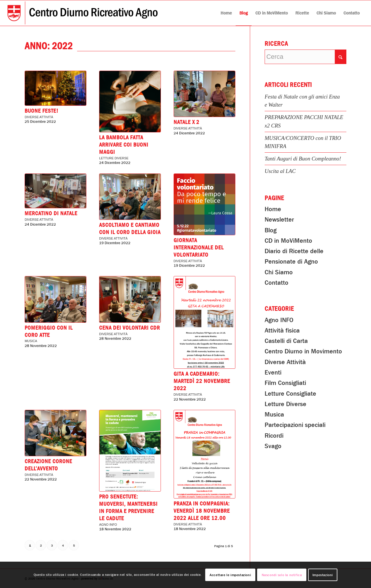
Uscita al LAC (280, 171)
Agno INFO (108, 525)
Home (273, 209)
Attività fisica (282, 330)
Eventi (273, 372)
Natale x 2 (187, 122)
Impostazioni (323, 575)
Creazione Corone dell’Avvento (48, 465)
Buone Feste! (41, 111)
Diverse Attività (39, 117)
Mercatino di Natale (51, 213)
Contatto (277, 283)
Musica (31, 341)
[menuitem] (226, 13)
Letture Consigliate (290, 394)
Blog (271, 230)
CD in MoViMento (288, 241)
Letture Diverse (114, 158)
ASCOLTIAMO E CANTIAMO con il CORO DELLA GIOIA (130, 229)
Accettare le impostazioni (230, 575)
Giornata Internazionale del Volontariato (199, 248)
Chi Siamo (279, 272)
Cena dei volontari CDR (130, 328)
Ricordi (274, 436)
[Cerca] (305, 57)
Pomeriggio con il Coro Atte (49, 332)
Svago (273, 446)
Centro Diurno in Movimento (303, 351)
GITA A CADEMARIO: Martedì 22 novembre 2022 (202, 381)
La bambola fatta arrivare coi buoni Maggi (124, 145)
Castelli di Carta (286, 341)
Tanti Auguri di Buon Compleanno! (303, 159)
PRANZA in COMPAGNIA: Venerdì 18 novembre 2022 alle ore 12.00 (202, 511)
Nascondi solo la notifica (282, 575)
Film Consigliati (285, 383)
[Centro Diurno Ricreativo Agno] (83, 13)
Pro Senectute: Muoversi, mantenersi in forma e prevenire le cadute (128, 508)
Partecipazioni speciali (295, 425)
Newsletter (279, 220)
